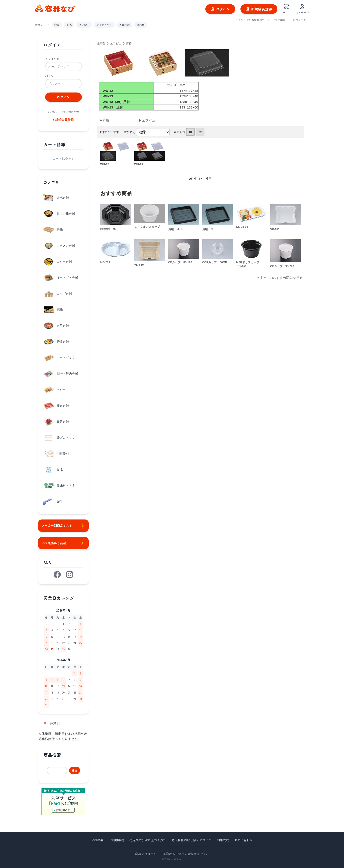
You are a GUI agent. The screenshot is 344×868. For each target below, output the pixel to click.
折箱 (129, 44)
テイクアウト (104, 25)
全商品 (101, 44)
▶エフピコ (147, 120)
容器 (57, 25)
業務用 (141, 25)
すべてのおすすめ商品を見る (281, 278)
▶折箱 (104, 120)
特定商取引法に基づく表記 (148, 840)
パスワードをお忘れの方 (250, 20)
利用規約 (223, 840)
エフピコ (116, 44)
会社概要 (97, 840)
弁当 (69, 25)
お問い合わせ (301, 20)
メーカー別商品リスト (63, 526)
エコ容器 (124, 25)
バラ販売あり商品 (63, 543)
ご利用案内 (279, 20)
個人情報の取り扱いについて (192, 840)
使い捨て (84, 25)
